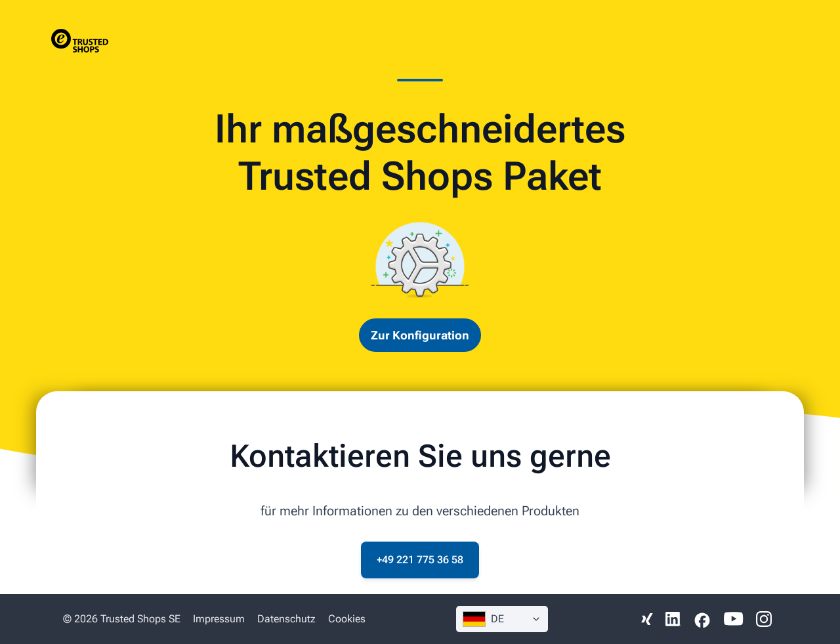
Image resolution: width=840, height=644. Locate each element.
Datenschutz (286, 619)
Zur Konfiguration (420, 335)
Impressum (219, 619)
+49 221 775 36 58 (420, 560)
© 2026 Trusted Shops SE (122, 619)
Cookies (347, 619)
